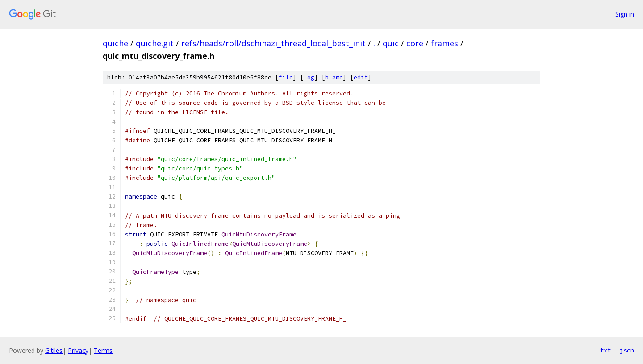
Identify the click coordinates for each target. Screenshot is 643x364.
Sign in (625, 14)
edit (361, 77)
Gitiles (54, 350)
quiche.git (155, 43)
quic (391, 43)
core (415, 43)
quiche (115, 43)
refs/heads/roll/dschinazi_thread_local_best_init (273, 43)
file (286, 77)
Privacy (78, 350)
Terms (103, 350)
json (627, 350)
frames (445, 43)
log (309, 77)
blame (334, 77)
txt (605, 350)
